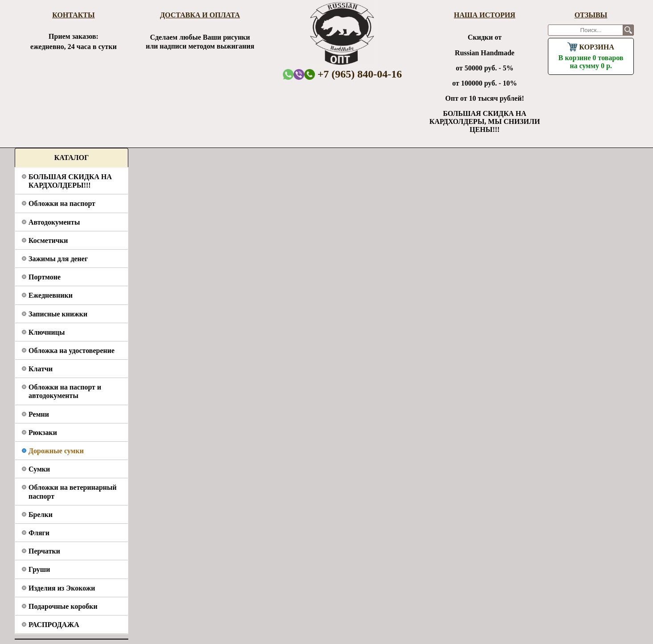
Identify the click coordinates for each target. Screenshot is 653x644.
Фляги (39, 533)
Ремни (39, 414)
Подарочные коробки (63, 606)
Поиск (628, 30)
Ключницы (47, 332)
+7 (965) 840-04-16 (353, 74)
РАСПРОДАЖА (54, 625)
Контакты (73, 15)
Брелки (41, 515)
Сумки (39, 469)
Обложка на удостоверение (71, 351)
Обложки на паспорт (62, 203)
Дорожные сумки (56, 451)
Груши (39, 569)
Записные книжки (58, 314)
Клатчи (41, 369)
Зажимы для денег (58, 259)
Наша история (485, 15)
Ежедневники (51, 295)
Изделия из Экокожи (62, 588)
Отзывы (591, 15)
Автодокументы (54, 222)
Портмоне (45, 277)
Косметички (48, 240)
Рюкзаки (43, 433)
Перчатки (44, 551)
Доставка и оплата (200, 15)
